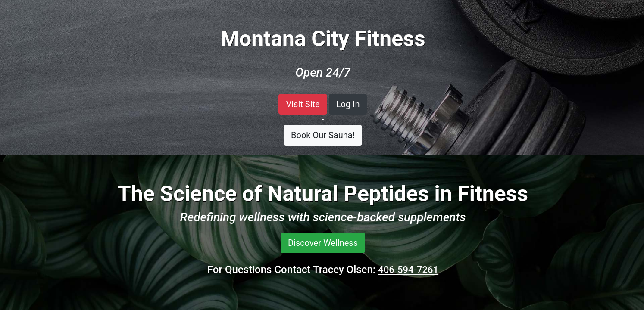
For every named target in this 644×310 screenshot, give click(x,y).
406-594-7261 (408, 270)
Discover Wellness (323, 243)
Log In (348, 104)
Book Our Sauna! (323, 135)
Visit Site (303, 104)
